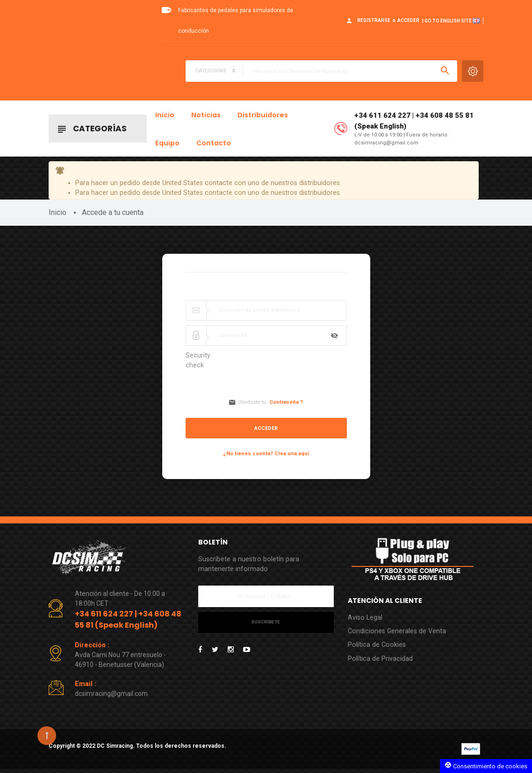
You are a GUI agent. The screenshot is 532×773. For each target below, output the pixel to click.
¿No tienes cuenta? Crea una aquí (266, 456)
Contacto (214, 144)
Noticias (206, 116)
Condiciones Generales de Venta (398, 635)
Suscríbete (266, 626)
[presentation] (300, 372)
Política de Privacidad (380, 663)
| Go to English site (451, 21)
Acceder (408, 20)
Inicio (165, 116)
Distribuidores (263, 116)
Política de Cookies (377, 649)
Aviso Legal (366, 621)
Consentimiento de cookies (486, 766)
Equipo (167, 144)
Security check (198, 364)
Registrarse (374, 20)
